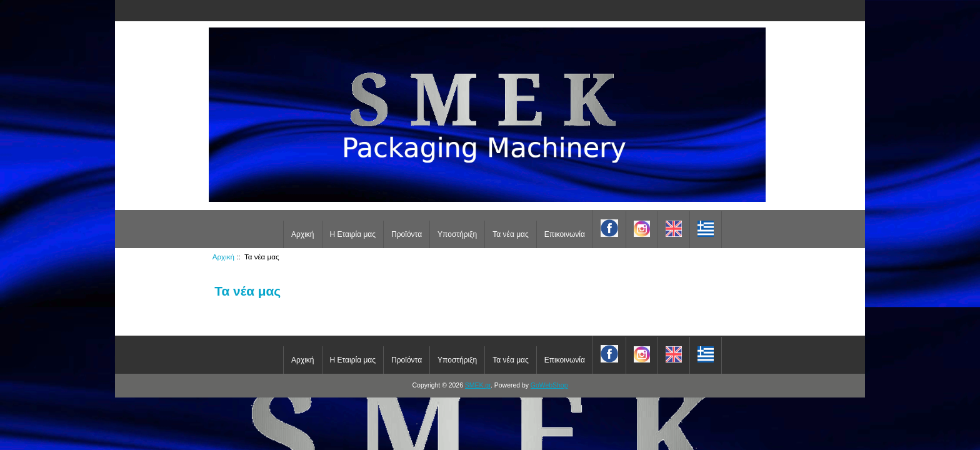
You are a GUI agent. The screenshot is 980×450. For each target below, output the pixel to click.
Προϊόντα (407, 234)
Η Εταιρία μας (353, 234)
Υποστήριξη (457, 234)
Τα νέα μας (511, 234)
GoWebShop (549, 385)
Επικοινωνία (565, 234)
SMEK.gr (478, 385)
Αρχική (302, 234)
